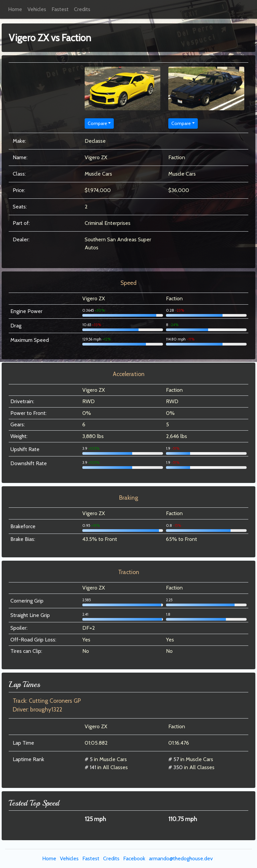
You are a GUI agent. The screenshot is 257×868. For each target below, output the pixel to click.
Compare (97, 123)
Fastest (60, 9)
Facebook (134, 858)
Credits (82, 9)
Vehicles (37, 9)
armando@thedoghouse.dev (181, 858)
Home (15, 9)
